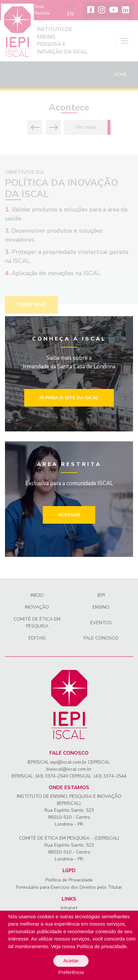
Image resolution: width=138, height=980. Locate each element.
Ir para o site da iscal (69, 398)
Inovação (37, 607)
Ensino (101, 607)
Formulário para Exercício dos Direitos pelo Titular (69, 887)
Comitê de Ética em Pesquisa (37, 623)
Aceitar (71, 961)
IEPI (101, 595)
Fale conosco (101, 638)
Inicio (37, 595)
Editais (37, 638)
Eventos (101, 623)
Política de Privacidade (69, 880)
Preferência (71, 972)
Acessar (69, 515)
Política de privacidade (102, 946)
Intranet (69, 908)
